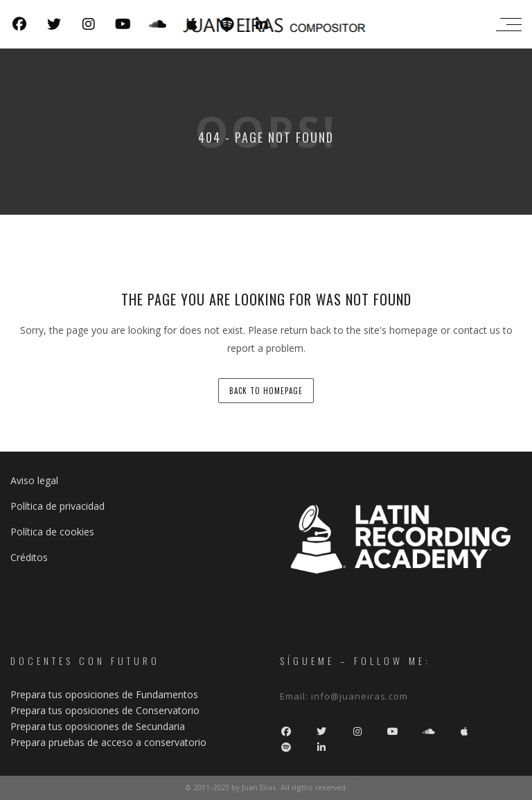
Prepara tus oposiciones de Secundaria (98, 726)
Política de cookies (52, 532)
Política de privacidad (57, 506)
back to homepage (266, 391)
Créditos (29, 557)
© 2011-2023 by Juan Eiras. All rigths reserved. (266, 788)
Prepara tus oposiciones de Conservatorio (105, 710)
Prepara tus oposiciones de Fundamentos (104, 694)
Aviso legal (34, 480)
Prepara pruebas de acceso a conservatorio (108, 742)
